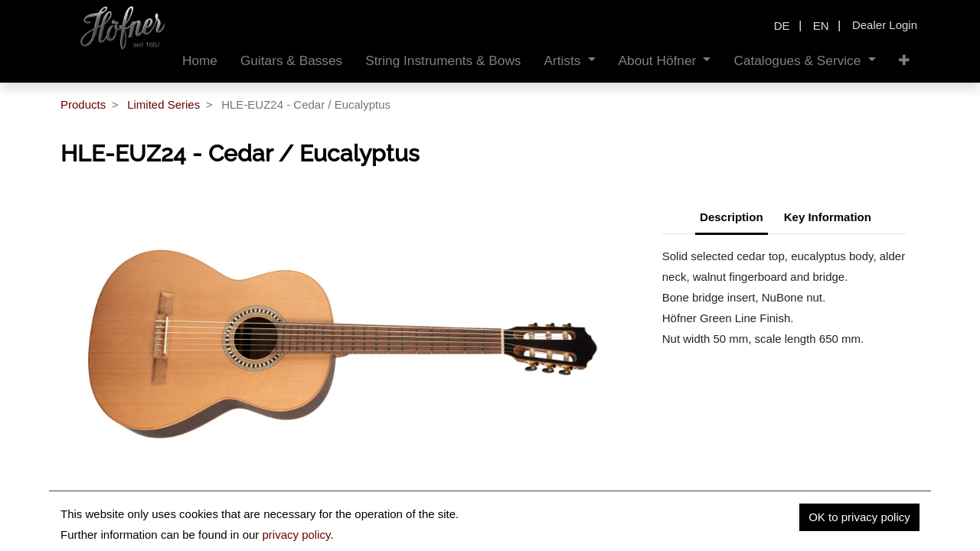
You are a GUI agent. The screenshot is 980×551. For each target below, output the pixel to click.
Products (83, 104)
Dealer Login (885, 25)
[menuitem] (200, 61)
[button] (904, 61)
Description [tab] (732, 217)
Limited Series (163, 104)
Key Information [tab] (828, 217)
